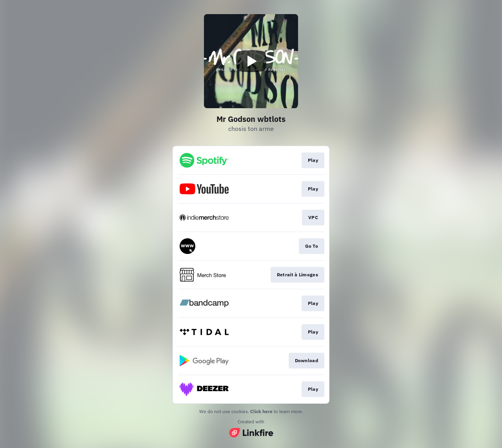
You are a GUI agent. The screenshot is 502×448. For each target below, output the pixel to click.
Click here (261, 411)
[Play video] (251, 61)
